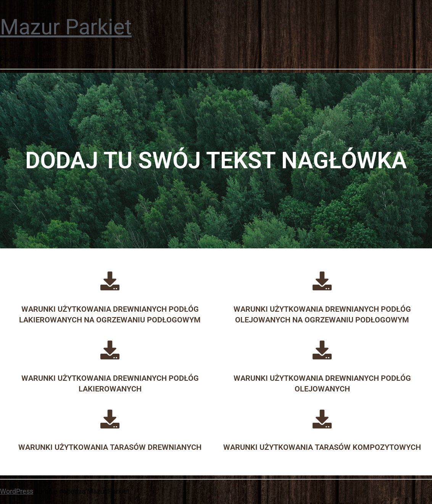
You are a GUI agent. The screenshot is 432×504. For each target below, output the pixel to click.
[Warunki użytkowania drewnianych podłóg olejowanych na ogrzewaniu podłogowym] (322, 281)
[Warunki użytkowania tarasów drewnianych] (110, 419)
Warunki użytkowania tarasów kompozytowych (322, 447)
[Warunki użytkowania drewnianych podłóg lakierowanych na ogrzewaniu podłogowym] (110, 281)
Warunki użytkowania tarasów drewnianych (110, 447)
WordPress (17, 491)
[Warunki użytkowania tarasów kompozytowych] (322, 419)
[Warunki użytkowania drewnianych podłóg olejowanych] (322, 350)
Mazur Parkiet (66, 27)
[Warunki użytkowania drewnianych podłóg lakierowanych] (110, 350)
